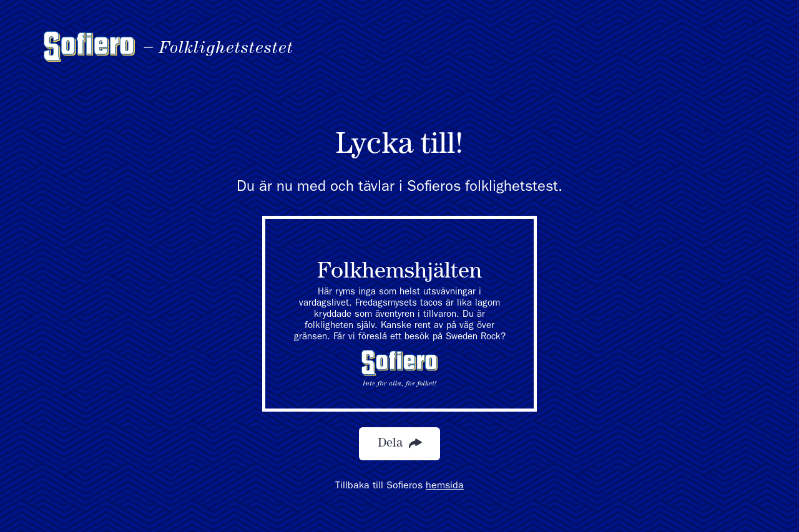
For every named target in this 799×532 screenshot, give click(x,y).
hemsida (445, 486)
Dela (399, 444)
